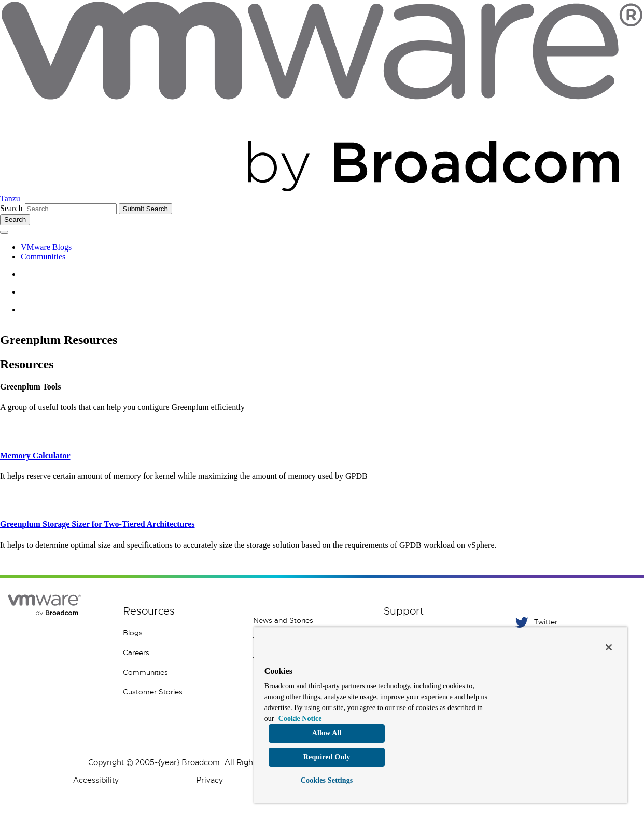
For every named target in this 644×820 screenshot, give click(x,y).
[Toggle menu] (4, 232)
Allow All (327, 733)
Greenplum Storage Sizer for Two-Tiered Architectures (97, 524)
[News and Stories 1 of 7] (310, 620)
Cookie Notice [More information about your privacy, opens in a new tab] (300, 719)
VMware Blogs (46, 247)
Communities (43, 256)
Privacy (209, 780)
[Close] (609, 647)
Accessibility (96, 780)
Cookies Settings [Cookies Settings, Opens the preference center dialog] (327, 780)
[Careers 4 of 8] (180, 652)
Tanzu (10, 198)
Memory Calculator (35, 456)
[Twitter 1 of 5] (571, 622)
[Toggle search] (15, 220)
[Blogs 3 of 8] (180, 633)
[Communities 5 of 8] (180, 672)
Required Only (327, 757)
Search (11, 208)
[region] (441, 715)
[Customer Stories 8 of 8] (180, 692)
